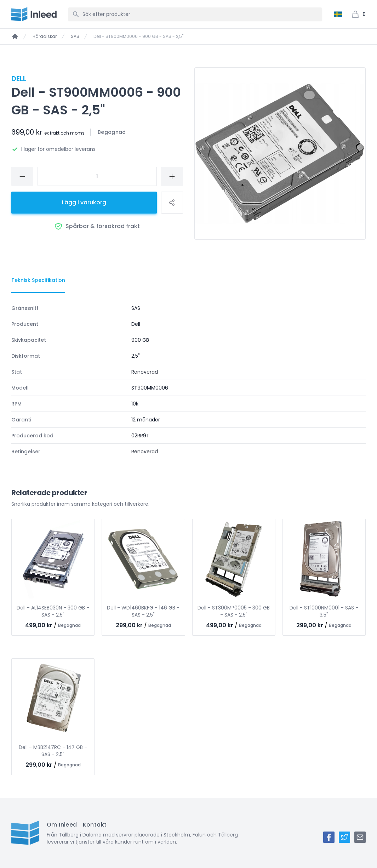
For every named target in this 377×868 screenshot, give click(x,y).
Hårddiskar (45, 36)
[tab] (38, 280)
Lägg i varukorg (84, 202)
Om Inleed (62, 825)
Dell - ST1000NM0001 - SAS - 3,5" (324, 611)
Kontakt (95, 825)
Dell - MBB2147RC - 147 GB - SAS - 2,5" (53, 751)
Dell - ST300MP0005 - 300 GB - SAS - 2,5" (234, 611)
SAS (75, 36)
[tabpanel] (188, 380)
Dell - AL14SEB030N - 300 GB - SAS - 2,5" (53, 611)
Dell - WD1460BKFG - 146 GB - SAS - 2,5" (143, 611)
